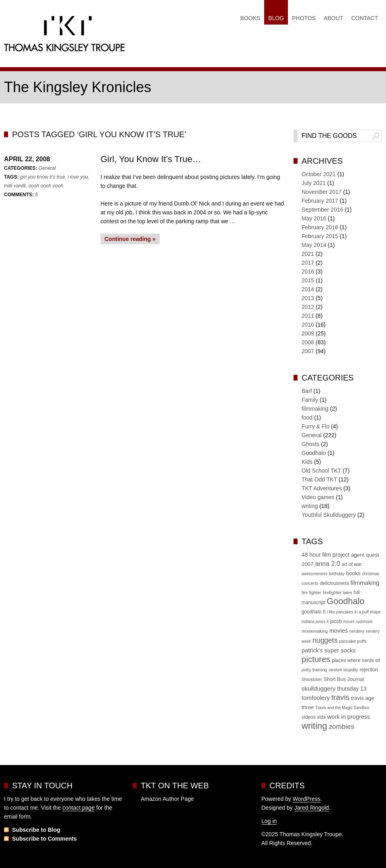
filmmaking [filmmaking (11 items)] (365, 583)
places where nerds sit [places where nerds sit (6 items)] (356, 660)
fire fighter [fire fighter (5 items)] (311, 592)
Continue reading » (130, 239)
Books (250, 18)
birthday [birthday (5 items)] (337, 574)
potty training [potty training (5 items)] (314, 670)
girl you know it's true (43, 177)
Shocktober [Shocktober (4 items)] (312, 680)
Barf (307, 391)
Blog (276, 18)
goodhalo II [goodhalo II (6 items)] (313, 612)
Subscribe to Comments (44, 839)
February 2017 (320, 201)
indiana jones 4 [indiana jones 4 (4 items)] (315, 622)
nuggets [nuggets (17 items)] (325, 640)
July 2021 (314, 183)
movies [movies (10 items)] (339, 631)
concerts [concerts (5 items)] (310, 583)
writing (310, 506)
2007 (308, 351)
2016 (308, 272)
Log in (269, 821)
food (307, 418)
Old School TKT (321, 471)
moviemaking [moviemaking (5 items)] (315, 631)
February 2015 (320, 236)
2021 (308, 254)
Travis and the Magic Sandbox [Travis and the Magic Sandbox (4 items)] (342, 708)
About (333, 18)
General (47, 168)
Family (310, 400)
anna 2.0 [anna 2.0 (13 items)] (328, 564)
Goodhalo (314, 453)
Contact (364, 18)
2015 (308, 280)
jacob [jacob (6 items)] (336, 621)
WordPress (307, 799)
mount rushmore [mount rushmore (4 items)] (358, 622)
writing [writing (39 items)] (314, 726)
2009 (308, 333)
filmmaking (315, 409)
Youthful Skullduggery (329, 515)
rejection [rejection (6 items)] (369, 670)
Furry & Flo (315, 426)
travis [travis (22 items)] (340, 697)
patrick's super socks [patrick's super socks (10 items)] (329, 650)
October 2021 (319, 174)
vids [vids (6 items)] (321, 717)
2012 (308, 307)
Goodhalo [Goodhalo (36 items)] (346, 601)
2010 (308, 325)
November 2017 (322, 192)
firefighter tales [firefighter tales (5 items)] (337, 592)
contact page (78, 808)
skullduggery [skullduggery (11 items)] (318, 688)
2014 (308, 289)
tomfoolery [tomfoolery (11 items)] (316, 698)
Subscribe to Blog (36, 830)
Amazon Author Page (167, 799)
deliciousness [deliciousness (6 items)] (335, 583)
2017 (308, 263)
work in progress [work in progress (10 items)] (349, 717)
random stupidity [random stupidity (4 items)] (343, 670)
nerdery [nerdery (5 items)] (357, 631)
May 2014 (314, 245)
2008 (308, 342)
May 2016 (314, 218)
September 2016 (322, 210)
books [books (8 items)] (353, 573)
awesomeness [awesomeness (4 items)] (314, 574)
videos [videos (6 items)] (309, 717)
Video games (318, 497)
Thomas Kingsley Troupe (64, 36)
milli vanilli (15, 186)
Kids (307, 462)
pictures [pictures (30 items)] (316, 659)
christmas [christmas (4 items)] (371, 574)
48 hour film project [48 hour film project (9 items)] (325, 555)
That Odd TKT (319, 479)
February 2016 (320, 227)
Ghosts (310, 444)
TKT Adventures (322, 488)
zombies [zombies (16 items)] (341, 727)
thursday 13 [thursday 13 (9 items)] (352, 689)
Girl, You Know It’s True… (151, 159)
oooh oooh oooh (46, 186)
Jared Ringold (312, 808)
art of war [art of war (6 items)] (352, 564)
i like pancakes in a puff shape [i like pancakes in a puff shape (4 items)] (354, 612)
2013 (308, 298)
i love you (78, 177)
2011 (308, 316)
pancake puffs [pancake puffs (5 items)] (353, 641)
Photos (304, 18)
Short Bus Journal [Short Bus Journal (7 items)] (344, 679)
